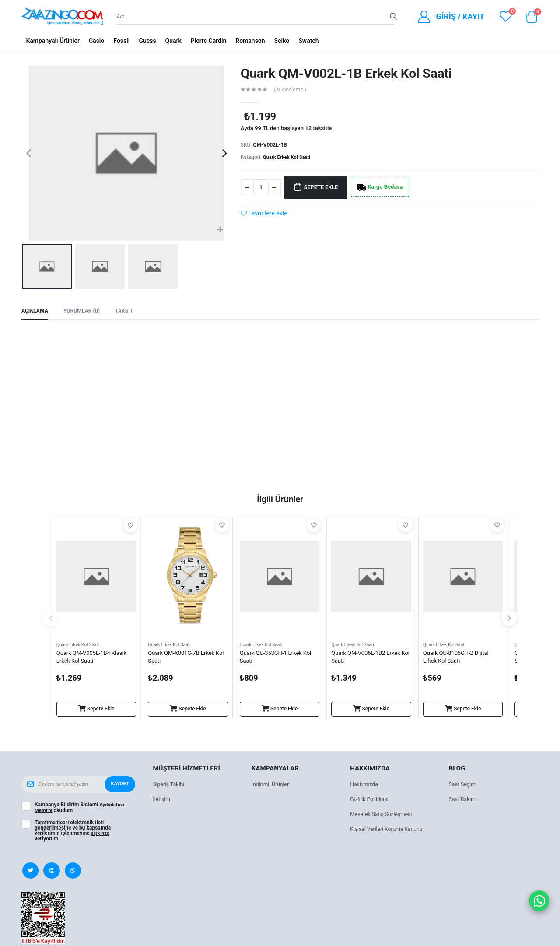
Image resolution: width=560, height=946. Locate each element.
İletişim (162, 801)
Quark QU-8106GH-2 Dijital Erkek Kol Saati (458, 659)
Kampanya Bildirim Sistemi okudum (80, 809)
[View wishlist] (506, 16)
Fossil (121, 41)
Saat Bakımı (464, 801)
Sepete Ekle (326, 187)
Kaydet (119, 786)
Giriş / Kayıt (460, 16)
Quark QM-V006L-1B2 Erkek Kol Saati (368, 659)
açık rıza (101, 834)
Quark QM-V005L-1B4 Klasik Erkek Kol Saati (94, 659)
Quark (173, 41)
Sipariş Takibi (170, 786)
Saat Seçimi (464, 786)
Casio (96, 41)
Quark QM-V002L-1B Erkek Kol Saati (346, 73)
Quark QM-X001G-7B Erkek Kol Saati (184, 659)
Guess (147, 41)
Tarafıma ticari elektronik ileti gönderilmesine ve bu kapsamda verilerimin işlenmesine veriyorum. (73, 832)
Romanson (250, 41)
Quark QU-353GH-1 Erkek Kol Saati (278, 659)
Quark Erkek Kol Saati (288, 157)
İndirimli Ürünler (271, 786)
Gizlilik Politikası (371, 801)
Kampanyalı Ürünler (53, 41)
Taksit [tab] (129, 311)
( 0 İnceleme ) (292, 90)
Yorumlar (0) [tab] (85, 311)
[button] (532, 19)
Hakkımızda (365, 786)
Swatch (308, 41)
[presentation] (29, 153)
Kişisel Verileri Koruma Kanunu (389, 831)
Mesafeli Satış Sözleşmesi (383, 816)
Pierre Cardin (209, 41)
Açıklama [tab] (36, 311)
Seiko (282, 41)
